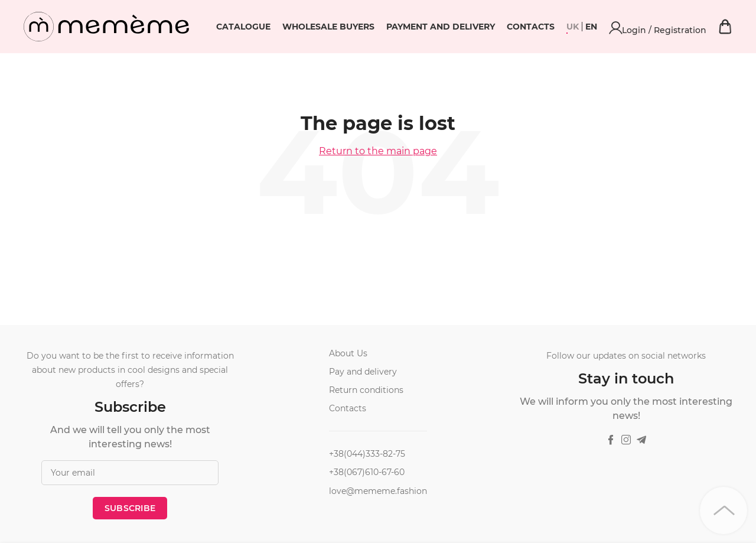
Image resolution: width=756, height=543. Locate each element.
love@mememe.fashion (378, 491)
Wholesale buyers (414, 27)
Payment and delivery (526, 27)
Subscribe (130, 508)
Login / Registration (701, 27)
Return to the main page (378, 151)
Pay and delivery (363, 372)
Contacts (616, 27)
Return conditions (366, 390)
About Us (348, 353)
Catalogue (329, 27)
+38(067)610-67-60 (367, 472)
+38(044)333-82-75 (367, 454)
